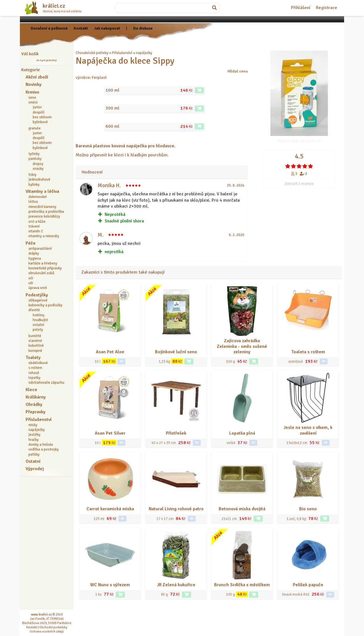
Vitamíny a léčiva (42, 191)
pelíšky (34, 455)
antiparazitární (40, 249)
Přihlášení (301, 8)
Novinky (34, 84)
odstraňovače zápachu (46, 383)
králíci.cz (54, 6)
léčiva (33, 202)
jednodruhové (39, 179)
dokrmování (38, 197)
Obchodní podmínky (53, 627)
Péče (31, 243)
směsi (33, 102)
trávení (34, 226)
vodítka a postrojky (44, 449)
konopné (35, 351)
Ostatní (33, 461)
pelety (38, 330)
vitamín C (36, 231)
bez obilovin (42, 117)
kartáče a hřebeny (43, 263)
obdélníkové (38, 363)
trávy (32, 175)
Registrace (327, 8)
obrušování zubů (41, 273)
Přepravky (36, 412)
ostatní (38, 325)
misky (33, 425)
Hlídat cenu (238, 71)
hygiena (35, 259)
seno (32, 98)
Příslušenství (39, 420)
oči (31, 278)
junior (37, 107)
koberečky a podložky (45, 305)
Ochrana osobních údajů (47, 631)
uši (31, 283)
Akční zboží (37, 77)
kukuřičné (36, 346)
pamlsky (35, 159)
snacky (38, 169)
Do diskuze (143, 28)
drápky (34, 253)
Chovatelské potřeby (92, 53)
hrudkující (40, 320)
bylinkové (40, 122)
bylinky (34, 185)
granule (35, 128)
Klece (31, 390)
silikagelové (38, 300)
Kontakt (81, 28)
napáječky (37, 430)
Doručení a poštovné (49, 28)
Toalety (33, 358)
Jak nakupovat (107, 28)
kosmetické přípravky (45, 268)
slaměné (35, 341)
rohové (34, 373)
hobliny (39, 315)
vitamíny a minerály (44, 236)
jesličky (34, 435)
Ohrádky (34, 404)
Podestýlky (37, 295)
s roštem (35, 368)
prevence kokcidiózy (44, 216)
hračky (34, 440)
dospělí (39, 112)
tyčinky (34, 154)
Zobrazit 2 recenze (299, 184)
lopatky (34, 378)
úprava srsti (38, 288)
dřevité (34, 310)
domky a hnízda (41, 445)
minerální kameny (42, 207)
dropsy (38, 164)
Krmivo (32, 92)
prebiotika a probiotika (46, 212)
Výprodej (35, 469)
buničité (35, 336)
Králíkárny (36, 397)
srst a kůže (37, 222)
